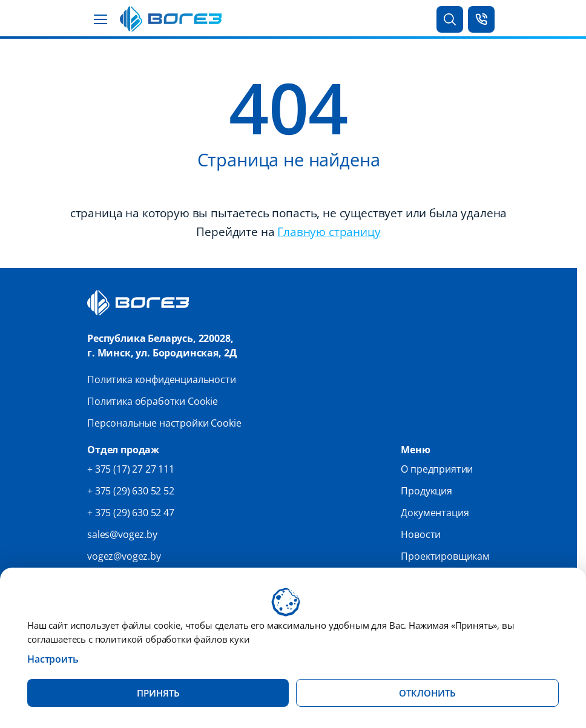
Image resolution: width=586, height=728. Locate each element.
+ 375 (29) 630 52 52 (131, 491)
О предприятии (437, 469)
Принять (158, 693)
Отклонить (427, 693)
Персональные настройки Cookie (164, 423)
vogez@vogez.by (124, 556)
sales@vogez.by (122, 534)
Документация (435, 513)
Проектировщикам (445, 556)
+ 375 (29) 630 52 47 (131, 513)
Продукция (426, 491)
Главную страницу (329, 231)
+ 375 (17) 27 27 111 (131, 469)
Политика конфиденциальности (162, 379)
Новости (421, 534)
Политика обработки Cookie (153, 401)
